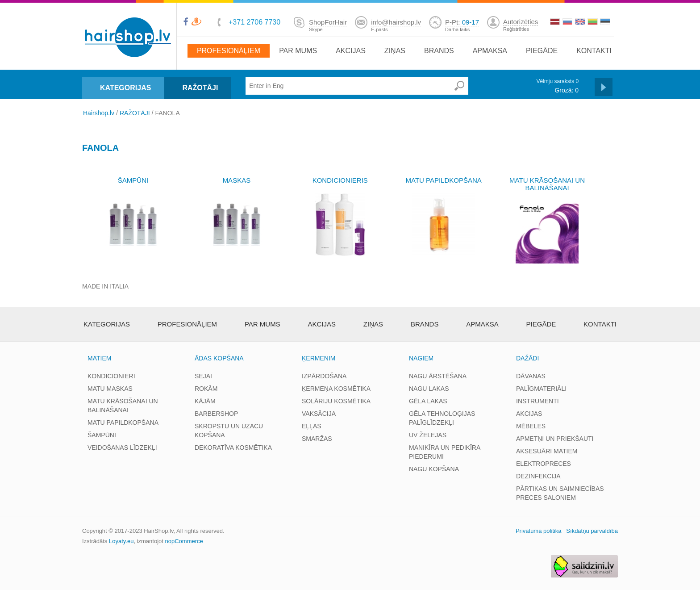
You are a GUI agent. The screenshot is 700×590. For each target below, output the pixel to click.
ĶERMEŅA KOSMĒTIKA (336, 389)
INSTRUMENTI (537, 401)
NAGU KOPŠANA (434, 469)
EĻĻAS (312, 426)
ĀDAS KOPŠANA (219, 358)
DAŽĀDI (527, 358)
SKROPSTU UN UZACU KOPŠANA (229, 431)
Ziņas (395, 51)
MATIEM (99, 358)
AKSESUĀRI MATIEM (547, 451)
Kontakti (594, 51)
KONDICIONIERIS (340, 180)
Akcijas (351, 51)
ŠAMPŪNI (133, 180)
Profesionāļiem (229, 51)
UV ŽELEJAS (428, 435)
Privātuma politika (539, 531)
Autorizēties (521, 22)
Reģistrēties (516, 29)
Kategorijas (107, 324)
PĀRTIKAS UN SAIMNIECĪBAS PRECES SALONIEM (560, 493)
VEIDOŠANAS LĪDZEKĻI (122, 448)
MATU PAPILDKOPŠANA (444, 180)
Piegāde (542, 51)
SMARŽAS (317, 439)
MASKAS (237, 180)
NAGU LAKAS (429, 389)
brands (439, 51)
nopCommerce (184, 541)
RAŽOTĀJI (200, 88)
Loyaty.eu (121, 541)
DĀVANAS (531, 376)
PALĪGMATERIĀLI (541, 389)
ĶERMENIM (319, 358)
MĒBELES (531, 426)
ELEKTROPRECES (544, 464)
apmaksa (490, 51)
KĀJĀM (205, 401)
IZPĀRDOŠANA (324, 376)
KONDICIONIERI (111, 376)
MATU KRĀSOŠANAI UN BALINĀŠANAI (547, 184)
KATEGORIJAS (125, 88)
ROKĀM (206, 389)
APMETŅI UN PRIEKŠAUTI (555, 439)
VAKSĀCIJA (319, 414)
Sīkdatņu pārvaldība (592, 531)
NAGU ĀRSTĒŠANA (438, 376)
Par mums (298, 51)
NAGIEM (421, 358)
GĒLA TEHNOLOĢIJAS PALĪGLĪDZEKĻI (442, 418)
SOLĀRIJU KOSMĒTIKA (336, 401)
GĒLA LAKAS (428, 401)
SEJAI (203, 376)
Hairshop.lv (99, 113)
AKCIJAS (529, 414)
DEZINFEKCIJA (538, 476)
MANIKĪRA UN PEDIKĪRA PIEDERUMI (444, 452)
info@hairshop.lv (396, 22)
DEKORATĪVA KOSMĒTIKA (233, 448)
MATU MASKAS (110, 389)
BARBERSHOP (216, 414)
